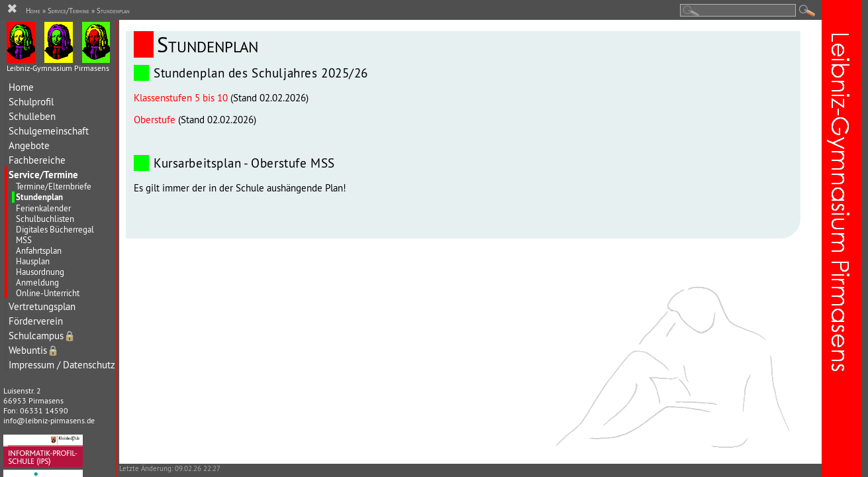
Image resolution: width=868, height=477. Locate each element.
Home (21, 87)
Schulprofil (31, 102)
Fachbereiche (37, 160)
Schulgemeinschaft (49, 131)
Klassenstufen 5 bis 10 (181, 98)
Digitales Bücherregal (55, 229)
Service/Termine (43, 175)
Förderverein (36, 321)
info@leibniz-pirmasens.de (49, 420)
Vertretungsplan (42, 306)
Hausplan (33, 261)
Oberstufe (155, 120)
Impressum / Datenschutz (62, 365)
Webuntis (34, 350)
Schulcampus (42, 336)
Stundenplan (39, 197)
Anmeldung (37, 282)
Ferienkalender (43, 208)
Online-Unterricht (48, 293)
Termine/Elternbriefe (54, 186)
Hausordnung (40, 272)
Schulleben (32, 116)
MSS (24, 240)
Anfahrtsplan (39, 250)
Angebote (29, 145)
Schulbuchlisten (45, 219)
